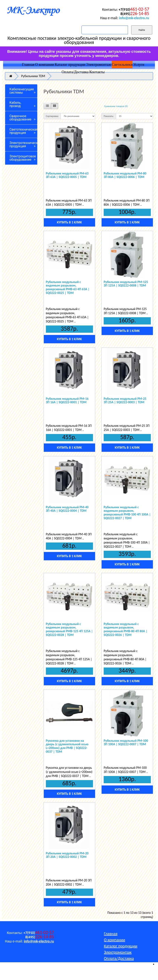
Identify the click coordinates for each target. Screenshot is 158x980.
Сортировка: (52, 116)
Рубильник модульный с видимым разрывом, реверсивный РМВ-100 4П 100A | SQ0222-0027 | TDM (127, 513)
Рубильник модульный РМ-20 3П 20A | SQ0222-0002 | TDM (67, 855)
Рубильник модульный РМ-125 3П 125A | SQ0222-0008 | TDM (126, 284)
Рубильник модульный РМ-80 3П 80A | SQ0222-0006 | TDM (125, 175)
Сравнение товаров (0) (116, 106)
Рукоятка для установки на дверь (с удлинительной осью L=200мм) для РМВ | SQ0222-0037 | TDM (67, 746)
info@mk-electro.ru (134, 18)
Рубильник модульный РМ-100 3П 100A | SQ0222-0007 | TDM (126, 742)
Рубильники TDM (33, 76)
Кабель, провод (15, 104)
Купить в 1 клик (69, 222)
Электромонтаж (98, 65)
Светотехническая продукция (23, 131)
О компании (45, 65)
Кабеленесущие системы (22, 91)
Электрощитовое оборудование (23, 158)
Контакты (97, 72)
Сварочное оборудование (20, 118)
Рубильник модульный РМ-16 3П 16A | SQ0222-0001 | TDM (67, 400)
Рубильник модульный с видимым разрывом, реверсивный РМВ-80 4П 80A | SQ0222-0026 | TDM (126, 629)
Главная (28, 65)
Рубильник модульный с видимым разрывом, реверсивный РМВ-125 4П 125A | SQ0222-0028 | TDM (69, 629)
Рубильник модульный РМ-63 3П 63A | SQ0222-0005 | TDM (67, 175)
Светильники (122, 65)
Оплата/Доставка (75, 72)
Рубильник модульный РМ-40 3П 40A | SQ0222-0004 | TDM (67, 509)
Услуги (139, 65)
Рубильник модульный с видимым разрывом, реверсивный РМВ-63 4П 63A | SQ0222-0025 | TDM (68, 287)
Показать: (109, 116)
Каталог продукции (70, 65)
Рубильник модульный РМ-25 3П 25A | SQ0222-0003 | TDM (125, 400)
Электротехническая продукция (23, 144)
